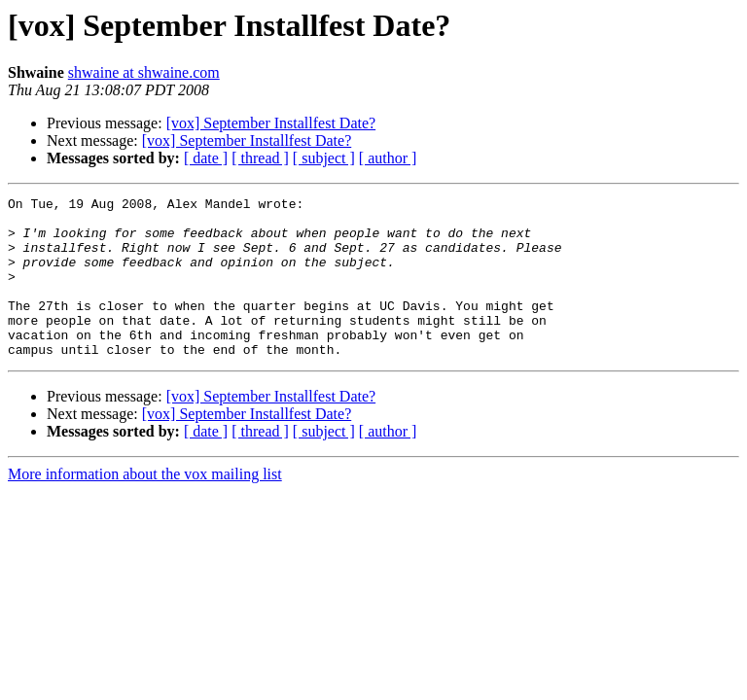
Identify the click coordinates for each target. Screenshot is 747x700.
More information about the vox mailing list (145, 506)
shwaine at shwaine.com (144, 72)
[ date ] (206, 158)
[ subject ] (324, 158)
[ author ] (388, 158)
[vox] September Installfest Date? (271, 123)
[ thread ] (260, 158)
